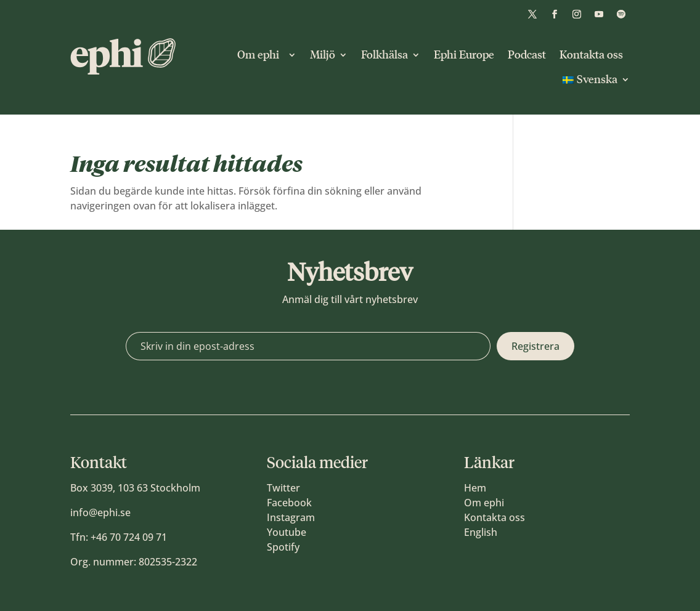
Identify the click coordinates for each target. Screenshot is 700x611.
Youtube (287, 532)
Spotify (283, 547)
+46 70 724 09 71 (129, 537)
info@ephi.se (100, 512)
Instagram (291, 517)
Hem (475, 488)
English (481, 532)
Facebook (289, 503)
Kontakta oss (591, 55)
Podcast (527, 55)
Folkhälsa (385, 55)
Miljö (323, 55)
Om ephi (261, 55)
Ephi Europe (464, 55)
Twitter (283, 488)
